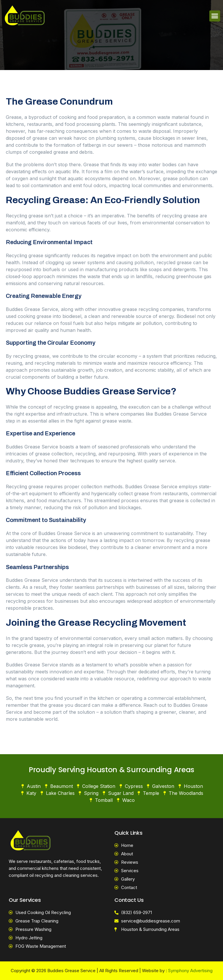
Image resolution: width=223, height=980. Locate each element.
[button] (215, 16)
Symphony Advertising (190, 971)
